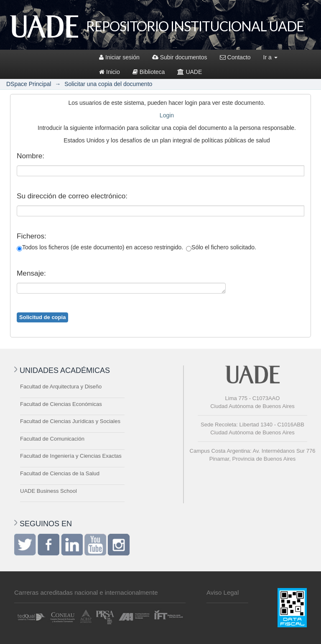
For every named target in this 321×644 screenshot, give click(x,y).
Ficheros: (32, 236)
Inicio (110, 72)
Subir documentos (180, 57)
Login (167, 115)
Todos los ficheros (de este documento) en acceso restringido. (100, 248)
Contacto (235, 57)
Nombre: (31, 156)
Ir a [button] (270, 57)
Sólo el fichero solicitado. (221, 248)
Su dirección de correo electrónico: (72, 196)
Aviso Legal (223, 592)
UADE (190, 72)
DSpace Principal (29, 84)
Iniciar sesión (119, 57)
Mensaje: (31, 273)
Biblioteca (149, 72)
